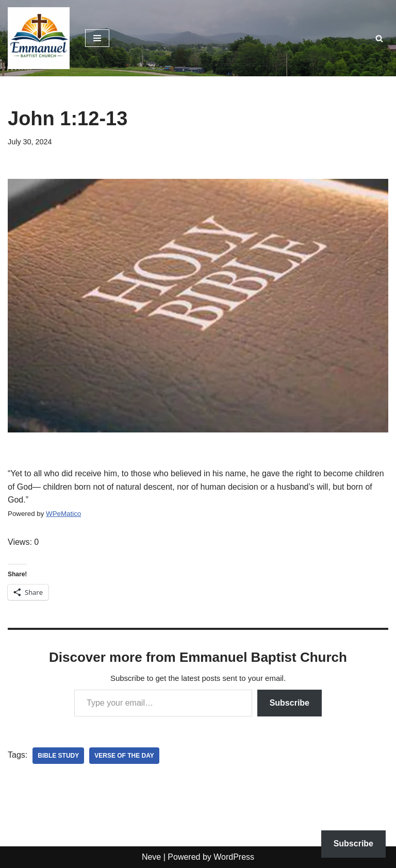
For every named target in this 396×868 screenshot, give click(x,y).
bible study (58, 756)
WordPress (234, 857)
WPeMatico (63, 514)
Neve (151, 857)
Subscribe (290, 703)
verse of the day (124, 756)
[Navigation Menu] (97, 38)
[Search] (379, 38)
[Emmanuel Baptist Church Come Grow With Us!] (39, 38)
